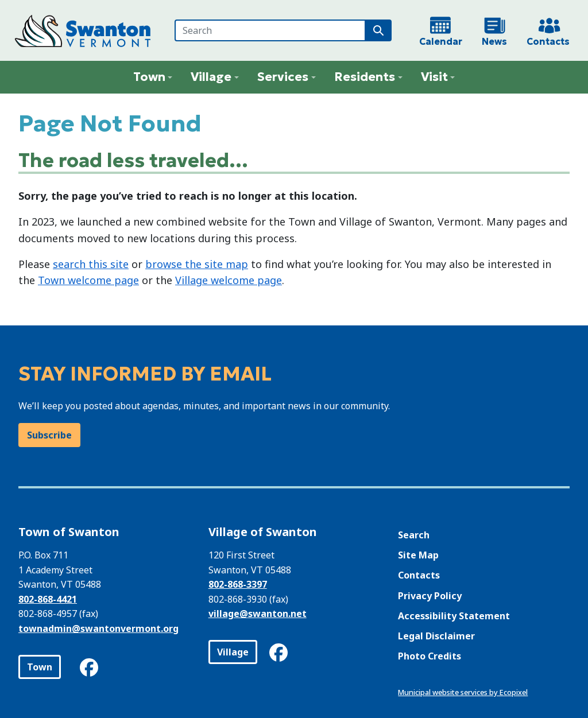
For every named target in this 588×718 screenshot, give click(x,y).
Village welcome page (229, 280)
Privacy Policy (430, 596)
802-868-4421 (48, 599)
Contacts (419, 575)
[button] (153, 77)
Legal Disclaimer (436, 636)
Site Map (418, 555)
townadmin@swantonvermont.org (98, 628)
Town (40, 667)
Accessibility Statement (454, 616)
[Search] (270, 30)
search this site (91, 264)
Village (233, 652)
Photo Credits (430, 656)
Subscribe (49, 435)
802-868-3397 (238, 584)
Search (414, 535)
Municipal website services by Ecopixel (463, 692)
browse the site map (197, 264)
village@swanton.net (258, 614)
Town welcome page (88, 280)
